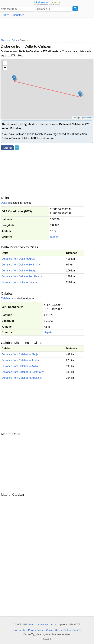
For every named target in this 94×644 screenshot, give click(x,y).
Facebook (7, 148)
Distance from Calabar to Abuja (20, 354)
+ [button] (5, 63)
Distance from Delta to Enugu (19, 271)
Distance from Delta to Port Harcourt (23, 276)
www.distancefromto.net (41, 625)
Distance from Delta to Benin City (21, 265)
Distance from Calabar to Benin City (23, 372)
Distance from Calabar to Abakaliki (22, 378)
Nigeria (54, 237)
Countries (18, 15)
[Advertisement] (47, 28)
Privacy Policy (36, 630)
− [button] (5, 68)
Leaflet (75, 118)
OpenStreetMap (87, 118)
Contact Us (52, 630)
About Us (20, 630)
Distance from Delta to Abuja (18, 259)
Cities (6, 15)
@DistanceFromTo (71, 630)
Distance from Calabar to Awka (20, 366)
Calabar (6, 298)
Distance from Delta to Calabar (20, 282)
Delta (4, 203)
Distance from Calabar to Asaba (20, 360)
